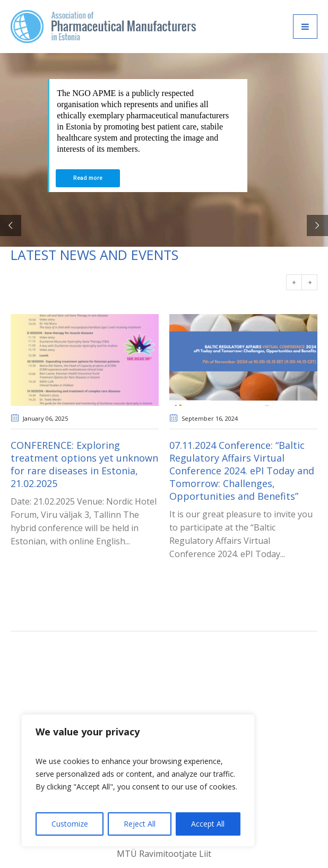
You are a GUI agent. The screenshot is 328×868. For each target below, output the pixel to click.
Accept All (208, 824)
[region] (138, 780)
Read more (88, 178)
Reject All (140, 824)
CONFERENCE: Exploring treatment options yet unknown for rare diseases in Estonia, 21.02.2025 (84, 464)
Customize (70, 824)
